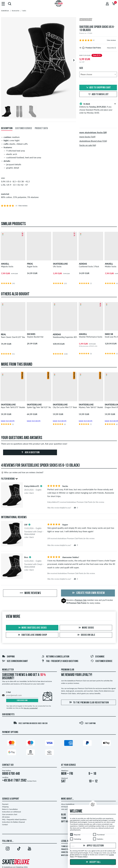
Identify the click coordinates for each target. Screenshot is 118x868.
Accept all (93, 862)
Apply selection (93, 846)
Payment (5, 804)
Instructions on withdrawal (12, 812)
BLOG (63, 815)
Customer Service (101, 661)
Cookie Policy (66, 852)
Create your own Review (88, 593)
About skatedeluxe (68, 804)
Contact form (32, 781)
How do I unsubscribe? (31, 708)
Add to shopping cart (98, 88)
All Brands (65, 807)
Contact (5, 825)
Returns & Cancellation (55, 657)
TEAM (64, 818)
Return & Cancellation (10, 809)
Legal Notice (67, 841)
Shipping (8, 657)
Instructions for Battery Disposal (13, 822)
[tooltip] (115, 48)
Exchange (97, 657)
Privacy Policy (66, 849)
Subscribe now (22, 700)
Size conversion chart (15, 661)
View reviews (111, 40)
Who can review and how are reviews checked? (22, 472)
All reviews (6, 817)
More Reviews (30, 593)
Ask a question (30, 453)
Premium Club (81, 600)
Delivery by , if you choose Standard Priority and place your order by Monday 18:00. (98, 108)
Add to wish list (98, 94)
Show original (30, 534)
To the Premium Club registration (89, 702)
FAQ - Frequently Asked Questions (60, 661)
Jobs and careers (67, 809)
